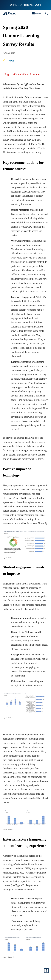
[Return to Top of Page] (46, 971)
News (8, 61)
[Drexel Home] (10, 14)
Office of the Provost (25, 5)
